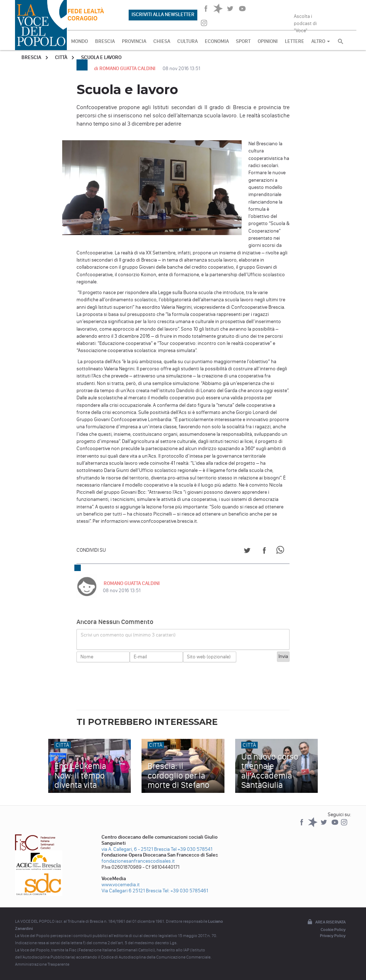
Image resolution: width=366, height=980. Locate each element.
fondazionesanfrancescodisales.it (138, 861)
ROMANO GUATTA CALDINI (131, 583)
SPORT (243, 41)
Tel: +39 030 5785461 (185, 891)
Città (61, 57)
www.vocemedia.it (121, 885)
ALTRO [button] (321, 41)
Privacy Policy (333, 936)
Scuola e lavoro (101, 57)
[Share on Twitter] (247, 552)
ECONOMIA (217, 41)
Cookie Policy (333, 930)
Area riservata (326, 922)
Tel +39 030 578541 (192, 849)
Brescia (31, 57)
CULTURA (187, 41)
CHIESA (162, 41)
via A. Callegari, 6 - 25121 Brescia (136, 849)
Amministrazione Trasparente (42, 964)
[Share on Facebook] (264, 552)
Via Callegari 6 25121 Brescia (132, 891)
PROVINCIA (134, 41)
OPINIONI (268, 41)
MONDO (80, 41)
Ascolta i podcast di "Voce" (305, 21)
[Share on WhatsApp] (281, 552)
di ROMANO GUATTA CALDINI (125, 69)
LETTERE (295, 41)
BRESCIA (105, 41)
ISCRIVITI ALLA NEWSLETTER (163, 14)
